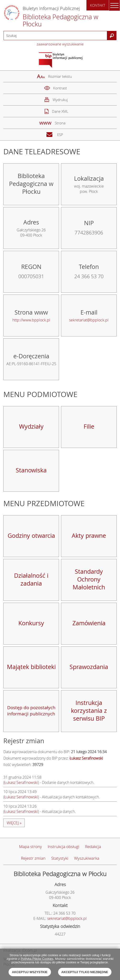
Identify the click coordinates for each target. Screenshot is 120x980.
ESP (60, 135)
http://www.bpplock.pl (31, 320)
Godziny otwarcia (31, 536)
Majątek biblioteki (31, 667)
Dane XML (60, 111)
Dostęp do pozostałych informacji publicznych (31, 711)
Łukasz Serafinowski (21, 782)
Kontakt (98, 5)
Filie (89, 426)
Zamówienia (89, 623)
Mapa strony (30, 847)
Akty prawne (89, 536)
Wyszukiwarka (87, 858)
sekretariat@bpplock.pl (89, 320)
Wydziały (31, 426)
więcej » (14, 823)
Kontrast (60, 88)
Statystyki (60, 858)
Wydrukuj (60, 100)
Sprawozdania (89, 667)
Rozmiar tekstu (60, 76)
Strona (60, 123)
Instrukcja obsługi (63, 847)
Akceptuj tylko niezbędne (85, 972)
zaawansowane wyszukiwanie (60, 44)
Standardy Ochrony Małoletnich (89, 579)
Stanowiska (31, 470)
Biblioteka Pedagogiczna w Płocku (60, 20)
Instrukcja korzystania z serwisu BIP (89, 711)
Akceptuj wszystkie (30, 972)
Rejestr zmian (33, 858)
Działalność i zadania (31, 579)
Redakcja (93, 847)
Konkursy (31, 623)
